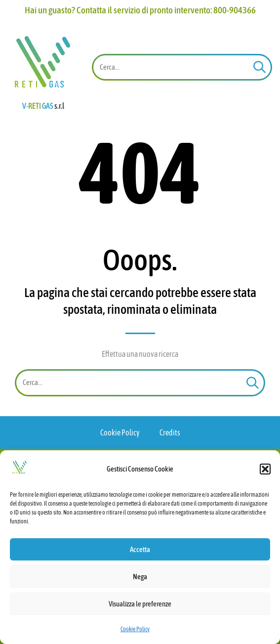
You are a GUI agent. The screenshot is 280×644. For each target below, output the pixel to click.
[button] (265, 469)
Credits (170, 432)
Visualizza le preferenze (140, 604)
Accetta (140, 549)
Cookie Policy (135, 629)
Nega (140, 577)
